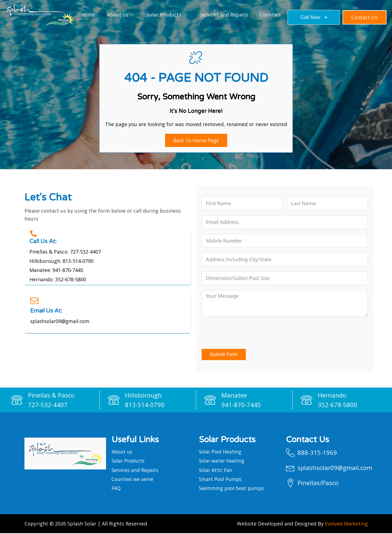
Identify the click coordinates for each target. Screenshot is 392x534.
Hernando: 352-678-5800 (58, 280)
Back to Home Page (196, 140)
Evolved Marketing (346, 524)
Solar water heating (222, 461)
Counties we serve (133, 480)
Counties (270, 15)
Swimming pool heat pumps (232, 489)
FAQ (116, 489)
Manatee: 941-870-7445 (56, 270)
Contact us (365, 17)
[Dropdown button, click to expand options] (314, 17)
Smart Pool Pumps (221, 480)
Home (88, 15)
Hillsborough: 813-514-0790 (61, 261)
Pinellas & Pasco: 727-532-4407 (65, 252)
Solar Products (167, 15)
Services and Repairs (224, 15)
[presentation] (243, 333)
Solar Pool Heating (221, 452)
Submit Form (224, 355)
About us (121, 15)
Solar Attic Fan (216, 470)
